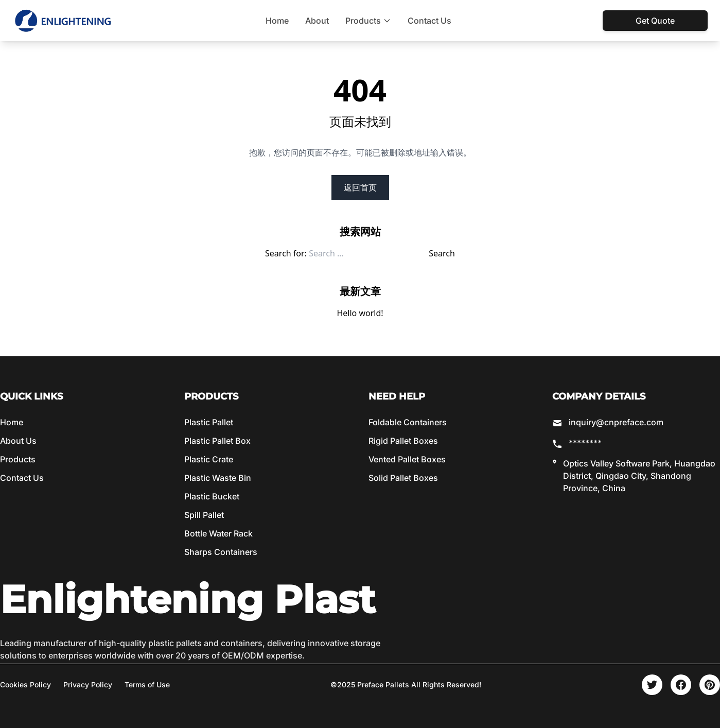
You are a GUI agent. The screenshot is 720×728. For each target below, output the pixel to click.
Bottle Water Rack (218, 533)
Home (277, 21)
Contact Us (429, 21)
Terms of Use (147, 684)
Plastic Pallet (209, 422)
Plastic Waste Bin (218, 478)
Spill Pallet (204, 515)
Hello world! (360, 313)
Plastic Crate (209, 459)
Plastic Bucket (212, 496)
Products (368, 21)
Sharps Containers (221, 552)
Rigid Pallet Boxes (403, 441)
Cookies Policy (25, 684)
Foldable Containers (408, 422)
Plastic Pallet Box (217, 441)
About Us (18, 441)
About (317, 21)
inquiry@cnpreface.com (616, 422)
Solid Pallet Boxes (403, 478)
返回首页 (360, 187)
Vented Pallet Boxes (407, 459)
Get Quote (655, 21)
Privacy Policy (88, 684)
